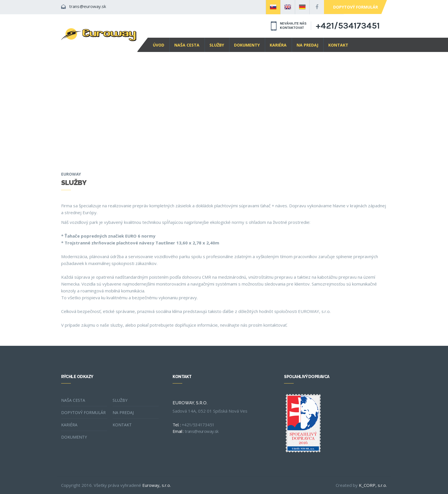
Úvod (159, 45)
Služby (217, 45)
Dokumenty (247, 45)
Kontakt (338, 45)
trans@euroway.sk (88, 6)
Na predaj (307, 45)
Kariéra (278, 45)
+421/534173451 (348, 26)
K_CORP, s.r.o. (373, 485)
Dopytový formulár (356, 7)
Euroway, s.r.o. (157, 485)
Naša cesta (187, 45)
